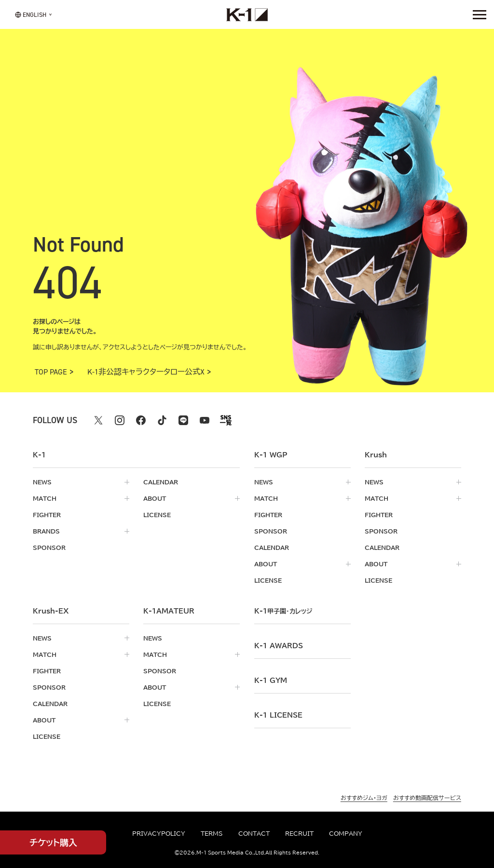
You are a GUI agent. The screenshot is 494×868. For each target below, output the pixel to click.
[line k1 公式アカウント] (183, 420)
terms (212, 833)
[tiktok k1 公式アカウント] (162, 420)
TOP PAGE (51, 372)
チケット (53, 843)
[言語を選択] (31, 14)
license (157, 515)
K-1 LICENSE (278, 715)
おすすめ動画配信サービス (427, 798)
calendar (161, 482)
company (346, 833)
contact (254, 833)
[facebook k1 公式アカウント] (141, 420)
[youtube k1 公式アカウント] (205, 420)
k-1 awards (279, 646)
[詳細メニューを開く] (480, 14)
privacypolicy (159, 833)
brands (46, 531)
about (155, 498)
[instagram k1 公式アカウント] (120, 420)
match (45, 498)
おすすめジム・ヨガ (364, 798)
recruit (299, 833)
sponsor (49, 548)
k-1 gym (271, 681)
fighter (47, 515)
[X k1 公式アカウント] (98, 420)
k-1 (283, 611)
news (42, 482)
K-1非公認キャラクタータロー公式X (146, 372)
